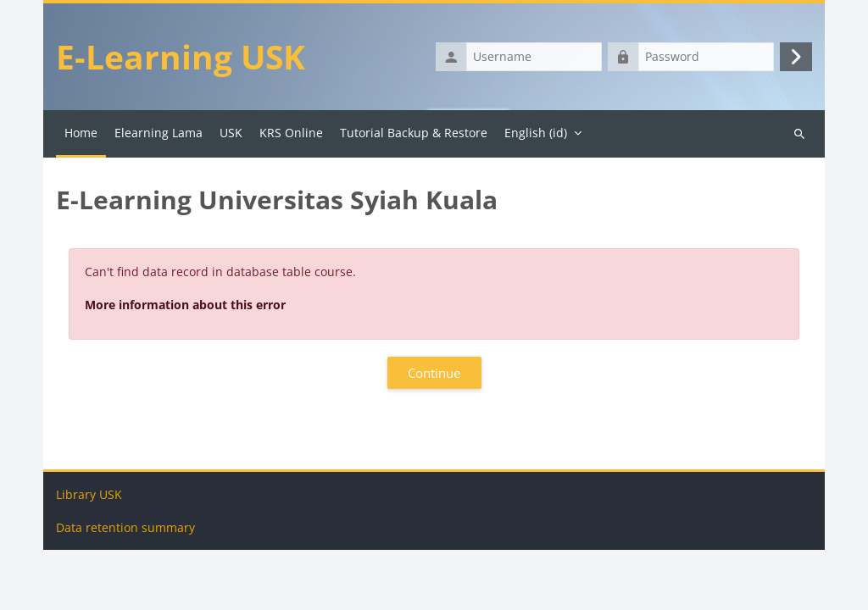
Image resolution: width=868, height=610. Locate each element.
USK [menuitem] (231, 136)
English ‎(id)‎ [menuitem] (536, 136)
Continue (434, 376)
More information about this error (185, 308)
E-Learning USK (183, 58)
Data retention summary (125, 588)
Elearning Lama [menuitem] (159, 136)
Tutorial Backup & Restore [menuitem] (414, 136)
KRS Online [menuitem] (291, 136)
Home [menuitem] (81, 136)
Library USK (89, 555)
